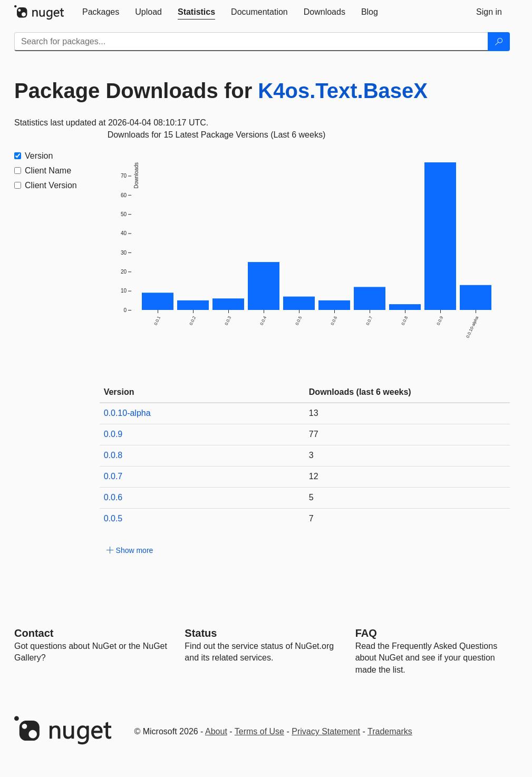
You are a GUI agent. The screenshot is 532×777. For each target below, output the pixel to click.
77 (314, 434)
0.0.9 (113, 434)
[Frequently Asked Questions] (366, 633)
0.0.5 (113, 518)
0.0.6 (113, 497)
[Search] (499, 42)
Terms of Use (259, 731)
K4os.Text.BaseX (343, 91)
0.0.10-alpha (127, 413)
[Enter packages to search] (251, 42)
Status (201, 633)
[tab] (101, 12)
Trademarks (390, 731)
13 (314, 413)
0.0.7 (113, 476)
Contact (34, 633)
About (216, 731)
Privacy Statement (326, 731)
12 (314, 476)
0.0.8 (113, 455)
